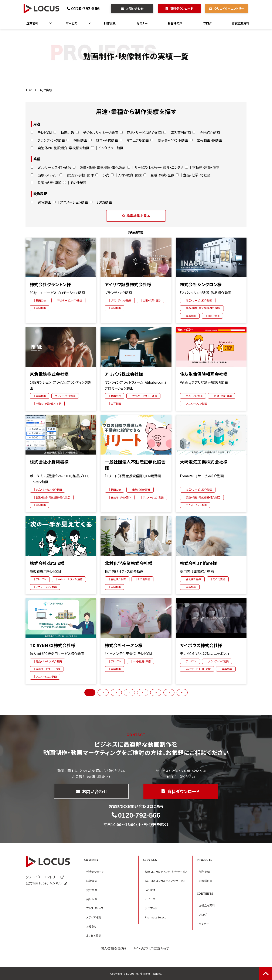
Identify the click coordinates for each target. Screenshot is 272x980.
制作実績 (110, 23)
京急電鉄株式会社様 (49, 374)
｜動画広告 (64, 132)
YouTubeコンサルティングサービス (165, 881)
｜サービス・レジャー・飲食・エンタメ (155, 167)
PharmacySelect (155, 917)
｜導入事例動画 (177, 132)
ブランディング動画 (65, 396)
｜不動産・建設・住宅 (202, 167)
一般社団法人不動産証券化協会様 (135, 465)
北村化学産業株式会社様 (129, 563)
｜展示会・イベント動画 (169, 140)
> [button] (169, 692)
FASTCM (150, 890)
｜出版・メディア (44, 175)
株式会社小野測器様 (49, 462)
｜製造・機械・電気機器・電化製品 (99, 167)
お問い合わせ (135, 8)
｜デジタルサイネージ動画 (97, 132)
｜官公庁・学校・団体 (77, 175)
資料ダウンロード (182, 8)
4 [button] (129, 692)
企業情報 (32, 23)
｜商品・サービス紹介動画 (141, 132)
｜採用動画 (77, 140)
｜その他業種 (75, 183)
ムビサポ (150, 899)
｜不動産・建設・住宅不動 (47, 403)
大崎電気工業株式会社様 (204, 462)
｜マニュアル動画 (134, 140)
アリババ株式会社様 (124, 374)
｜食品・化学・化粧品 (193, 175)
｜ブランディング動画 (48, 140)
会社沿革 (92, 899)
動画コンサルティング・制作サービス (166, 872)
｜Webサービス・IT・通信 (51, 167)
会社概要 (92, 890)
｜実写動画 (41, 202)
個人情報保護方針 (114, 948)
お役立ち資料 (241, 23)
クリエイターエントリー (229, 8)
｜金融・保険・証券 (159, 175)
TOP (29, 90)
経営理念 (92, 881)
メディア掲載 (94, 917)
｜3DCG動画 (101, 202)
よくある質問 (94, 936)
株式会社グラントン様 (50, 284)
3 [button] (116, 692)
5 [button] (143, 692)
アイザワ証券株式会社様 (128, 284)
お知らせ (91, 926)
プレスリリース (95, 908)
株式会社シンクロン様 (201, 284)
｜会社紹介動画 (206, 132)
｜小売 (102, 175)
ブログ (207, 23)
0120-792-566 (85, 8)
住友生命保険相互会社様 (204, 374)
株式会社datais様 (47, 563)
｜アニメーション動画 (70, 202)
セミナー (142, 23)
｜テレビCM (41, 132)
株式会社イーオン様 (124, 645)
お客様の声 (175, 23)
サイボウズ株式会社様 (201, 645)
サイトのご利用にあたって (151, 948)
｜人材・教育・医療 (126, 175)
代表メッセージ (95, 872)
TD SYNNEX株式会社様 (53, 645)
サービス (72, 23)
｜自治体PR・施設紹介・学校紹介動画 (60, 148)
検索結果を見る (136, 216)
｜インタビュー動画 (107, 148)
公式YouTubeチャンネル (44, 883)
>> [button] (182, 692)
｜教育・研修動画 (103, 140)
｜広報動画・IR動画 (206, 140)
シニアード (151, 908)
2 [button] (103, 692)
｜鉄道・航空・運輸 (46, 183)
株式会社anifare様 (199, 563)
